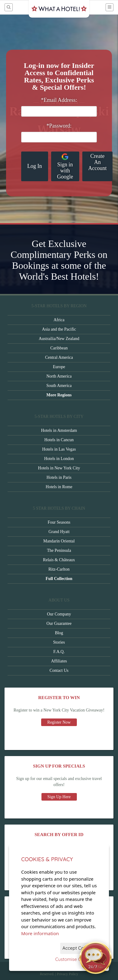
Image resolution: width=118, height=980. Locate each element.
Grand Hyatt (59, 532)
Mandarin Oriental (59, 541)
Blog (59, 633)
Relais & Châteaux (59, 560)
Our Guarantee (59, 623)
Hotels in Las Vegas (59, 449)
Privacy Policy (67, 974)
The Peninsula (59, 550)
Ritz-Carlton (59, 569)
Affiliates (59, 661)
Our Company (59, 614)
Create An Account (98, 162)
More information (40, 933)
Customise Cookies (75, 959)
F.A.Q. (59, 652)
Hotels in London (59, 459)
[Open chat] (96, 958)
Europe (59, 367)
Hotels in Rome (59, 487)
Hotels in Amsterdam (59, 430)
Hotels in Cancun (59, 440)
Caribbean (59, 348)
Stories (59, 642)
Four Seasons (59, 522)
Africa (59, 320)
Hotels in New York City (59, 468)
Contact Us (59, 670)
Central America (59, 357)
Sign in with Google (65, 166)
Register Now (59, 722)
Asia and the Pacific (59, 329)
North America (59, 376)
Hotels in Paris (59, 477)
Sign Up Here (59, 797)
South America (59, 386)
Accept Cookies (79, 948)
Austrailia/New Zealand (59, 339)
